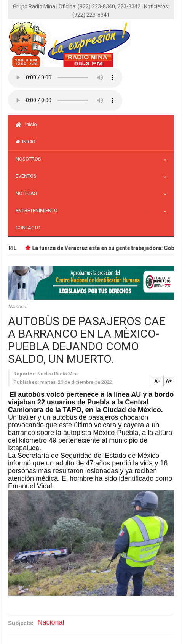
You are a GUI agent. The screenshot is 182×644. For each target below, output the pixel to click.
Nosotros (30, 159)
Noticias (28, 193)
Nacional (18, 307)
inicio (26, 142)
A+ (169, 381)
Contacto (28, 228)
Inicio (26, 124)
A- (157, 381)
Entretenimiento (38, 210)
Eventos (28, 176)
